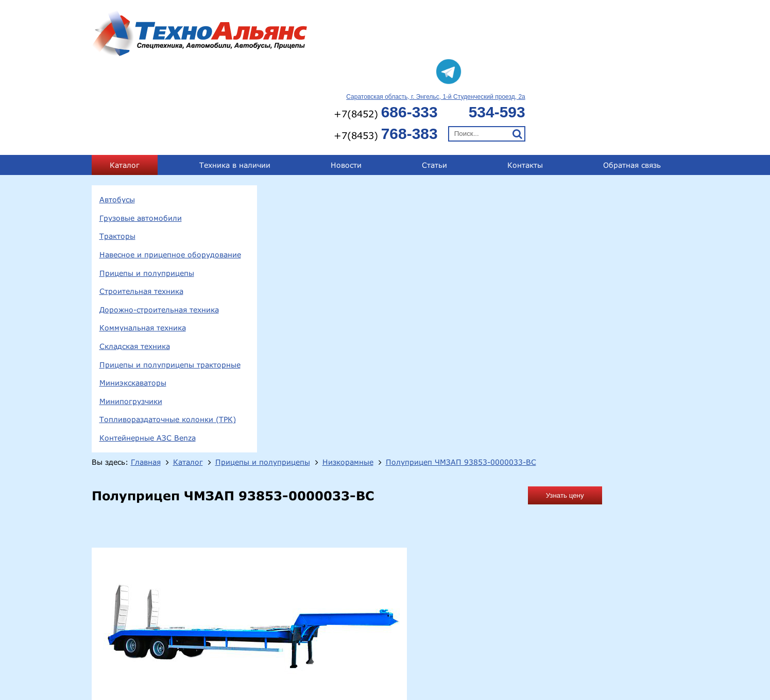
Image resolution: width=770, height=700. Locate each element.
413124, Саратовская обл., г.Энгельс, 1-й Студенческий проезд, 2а (246, 650)
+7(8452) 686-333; (533, 648)
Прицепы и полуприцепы (147, 192)
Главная (327, 109)
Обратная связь (632, 84)
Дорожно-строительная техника (159, 229)
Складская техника (135, 265)
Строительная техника (141, 210)
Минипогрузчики (131, 320)
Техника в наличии (235, 84)
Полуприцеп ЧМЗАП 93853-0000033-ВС (357, 119)
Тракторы (117, 156)
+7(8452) (539, 31)
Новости (346, 84)
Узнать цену (642, 153)
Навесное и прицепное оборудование (170, 174)
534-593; (589, 648)
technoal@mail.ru (514, 666)
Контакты (525, 84)
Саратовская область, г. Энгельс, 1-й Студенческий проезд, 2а (589, 16)
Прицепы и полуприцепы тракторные (170, 284)
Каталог (125, 84)
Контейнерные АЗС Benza (148, 357)
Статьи (434, 84)
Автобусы (117, 119)
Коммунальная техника (143, 247)
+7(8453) (539, 53)
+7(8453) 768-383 (643, 648)
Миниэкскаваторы (133, 302)
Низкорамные (529, 109)
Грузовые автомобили (141, 137)
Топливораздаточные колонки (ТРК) (168, 339)
